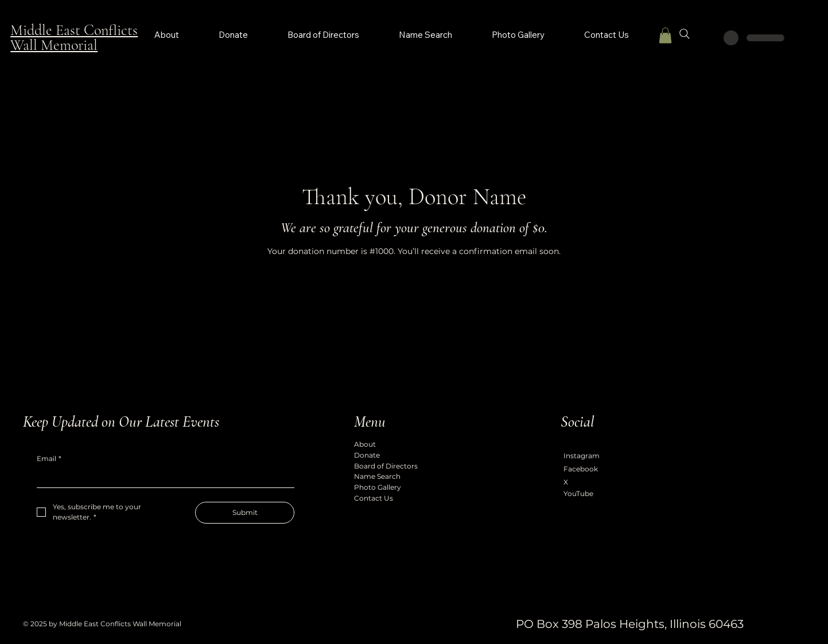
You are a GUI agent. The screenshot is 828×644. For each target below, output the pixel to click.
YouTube (578, 493)
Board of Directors (386, 466)
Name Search (377, 476)
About (365, 444)
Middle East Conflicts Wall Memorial (74, 38)
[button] (665, 35)
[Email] (162, 478)
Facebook (581, 469)
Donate (367, 455)
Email (49, 459)
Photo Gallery (378, 487)
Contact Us (374, 498)
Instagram (582, 456)
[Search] (685, 34)
